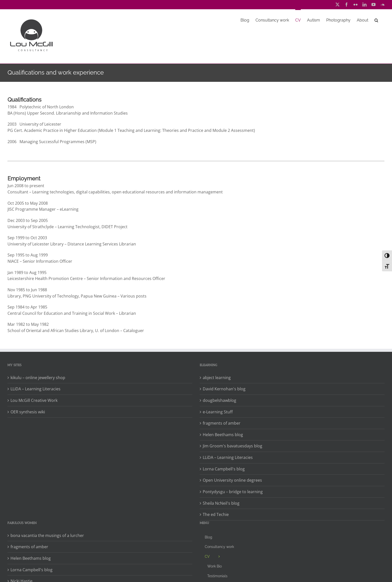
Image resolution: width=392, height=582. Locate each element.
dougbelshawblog (219, 400)
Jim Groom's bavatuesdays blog (232, 446)
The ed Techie (216, 514)
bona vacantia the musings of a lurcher (47, 535)
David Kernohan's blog (224, 389)
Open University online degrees (232, 480)
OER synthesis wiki (28, 412)
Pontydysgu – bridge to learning (233, 492)
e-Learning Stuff (218, 412)
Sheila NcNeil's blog (221, 503)
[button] (376, 20)
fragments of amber (222, 423)
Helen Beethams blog (223, 435)
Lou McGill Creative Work (34, 400)
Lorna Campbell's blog (224, 469)
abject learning (217, 378)
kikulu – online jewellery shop (38, 378)
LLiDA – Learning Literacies (35, 389)
